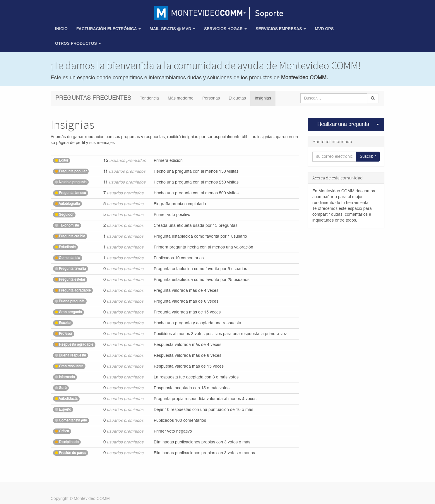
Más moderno (181, 98)
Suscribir (368, 157)
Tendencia (149, 98)
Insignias (263, 98)
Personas (211, 98)
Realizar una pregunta (343, 124)
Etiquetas (237, 98)
